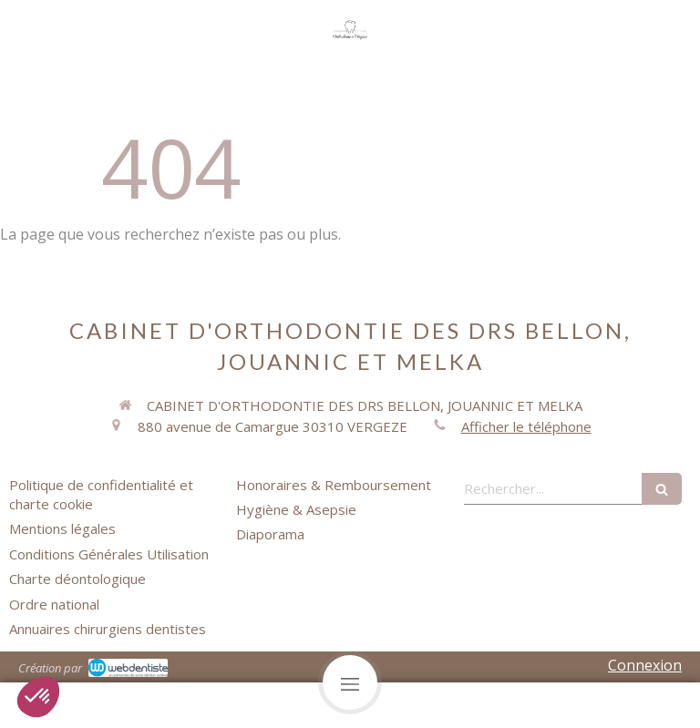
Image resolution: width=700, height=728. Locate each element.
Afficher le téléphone (526, 426)
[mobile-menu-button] (350, 682)
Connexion (645, 665)
